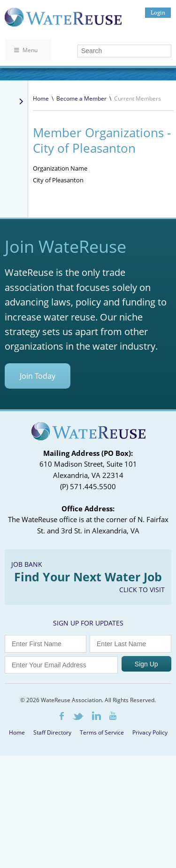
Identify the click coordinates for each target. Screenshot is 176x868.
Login (158, 12)
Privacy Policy (150, 732)
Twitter (78, 716)
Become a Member (81, 98)
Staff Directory (52, 732)
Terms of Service (102, 732)
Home (41, 98)
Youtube (113, 716)
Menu (26, 50)
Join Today (38, 376)
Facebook (62, 716)
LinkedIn (96, 716)
